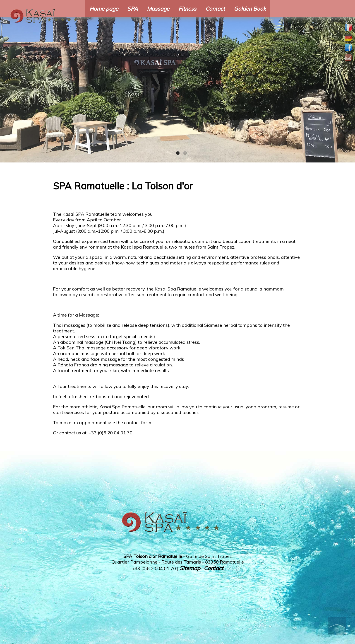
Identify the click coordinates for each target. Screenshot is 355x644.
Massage (158, 9)
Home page (104, 9)
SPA (133, 9)
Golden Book (250, 9)
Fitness (187, 9)
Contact (215, 9)
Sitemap (190, 568)
